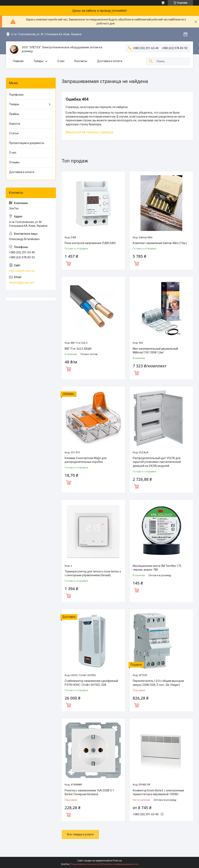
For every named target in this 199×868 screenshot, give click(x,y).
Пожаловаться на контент (86, 864)
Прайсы (14, 114)
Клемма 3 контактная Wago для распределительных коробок (86, 460)
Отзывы (14, 162)
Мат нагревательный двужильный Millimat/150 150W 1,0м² (155, 351)
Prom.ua (117, 861)
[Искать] (151, 61)
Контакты (81, 61)
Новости (15, 124)
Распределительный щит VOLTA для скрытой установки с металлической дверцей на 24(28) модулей (157, 462)
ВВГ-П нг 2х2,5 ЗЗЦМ (78, 349)
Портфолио (16, 95)
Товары (38, 61)
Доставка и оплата (110, 61)
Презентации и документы (27, 143)
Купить (68, 263)
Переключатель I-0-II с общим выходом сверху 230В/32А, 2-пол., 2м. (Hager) (158, 683)
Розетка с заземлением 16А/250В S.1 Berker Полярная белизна (89, 792)
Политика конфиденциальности (120, 864)
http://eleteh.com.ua (22, 271)
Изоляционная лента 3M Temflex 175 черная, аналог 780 (157, 568)
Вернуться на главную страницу (89, 132)
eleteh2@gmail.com (22, 283)
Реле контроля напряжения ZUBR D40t (90, 243)
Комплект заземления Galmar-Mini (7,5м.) (160, 243)
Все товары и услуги (80, 834)
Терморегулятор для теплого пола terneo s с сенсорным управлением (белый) (93, 573)
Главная (18, 61)
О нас (61, 61)
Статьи (14, 133)
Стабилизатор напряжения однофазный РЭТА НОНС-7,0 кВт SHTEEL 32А (91, 683)
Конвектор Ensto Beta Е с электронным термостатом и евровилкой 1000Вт (158, 792)
